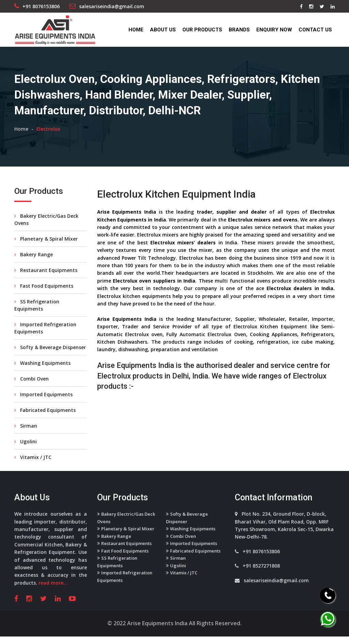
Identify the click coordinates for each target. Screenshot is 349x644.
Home (136, 30)
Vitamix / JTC (33, 467)
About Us (163, 30)
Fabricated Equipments (45, 420)
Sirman (26, 436)
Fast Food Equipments (44, 296)
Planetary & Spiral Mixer (46, 249)
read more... (53, 592)
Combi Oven (32, 389)
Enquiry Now (274, 30)
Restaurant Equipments (46, 280)
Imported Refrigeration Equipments (45, 338)
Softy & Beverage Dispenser (50, 357)
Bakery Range (34, 264)
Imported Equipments (43, 404)
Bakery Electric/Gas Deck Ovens (46, 229)
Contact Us (315, 30)
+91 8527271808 (261, 576)
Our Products (202, 30)
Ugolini (26, 451)
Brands (239, 30)
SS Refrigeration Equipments (37, 315)
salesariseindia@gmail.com (112, 6)
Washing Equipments (42, 373)
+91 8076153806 (41, 6)
